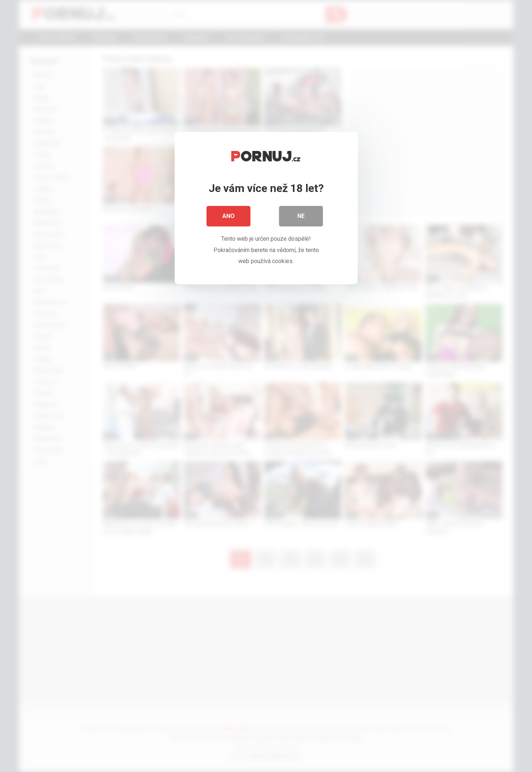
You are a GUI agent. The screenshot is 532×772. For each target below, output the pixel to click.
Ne (301, 216)
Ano (228, 216)
